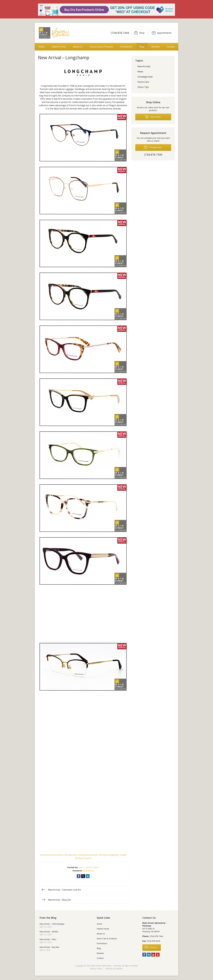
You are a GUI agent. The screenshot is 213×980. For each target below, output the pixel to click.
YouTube (153, 955)
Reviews (156, 47)
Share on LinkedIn (88, 876)
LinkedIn (149, 955)
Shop (139, 33)
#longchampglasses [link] (109, 855)
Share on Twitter (83, 876)
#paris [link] (88, 858)
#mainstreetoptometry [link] (52, 855)
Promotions (126, 47)
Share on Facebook (79, 876)
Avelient (119, 969)
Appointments (162, 33)
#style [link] (123, 855)
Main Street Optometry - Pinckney (106, 966)
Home (41, 47)
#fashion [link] (80, 858)
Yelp (158, 955)
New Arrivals (88, 871)
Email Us (151, 947)
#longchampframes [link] (88, 855)
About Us (78, 47)
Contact (171, 47)
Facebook (144, 955)
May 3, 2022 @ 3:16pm (89, 867)
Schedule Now (153, 147)
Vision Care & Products (101, 47)
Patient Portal (59, 47)
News (140, 72)
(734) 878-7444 (120, 33)
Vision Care (143, 82)
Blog (142, 47)
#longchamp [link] (71, 855)
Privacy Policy (96, 969)
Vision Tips (143, 87)
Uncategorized (145, 77)
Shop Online (153, 117)
